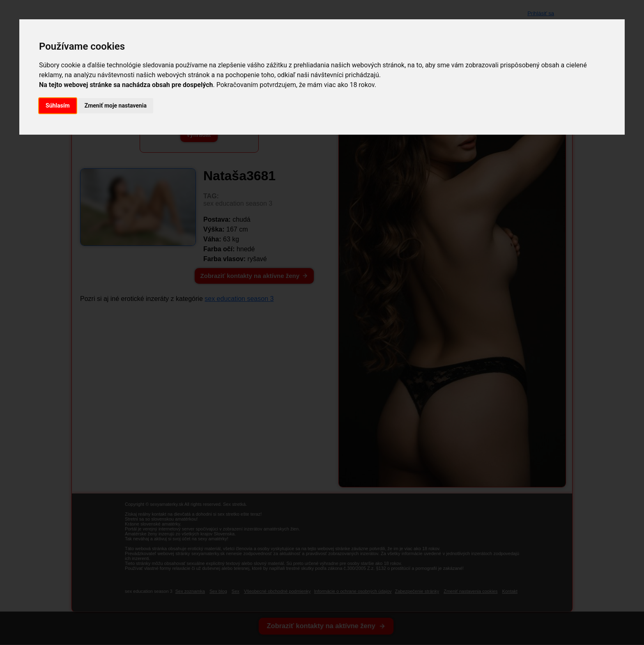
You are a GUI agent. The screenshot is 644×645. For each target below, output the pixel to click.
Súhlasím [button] (58, 106)
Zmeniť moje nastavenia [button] (116, 106)
